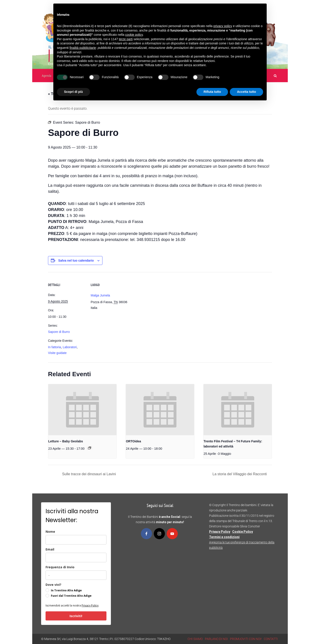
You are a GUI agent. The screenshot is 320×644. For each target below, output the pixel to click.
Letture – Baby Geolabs (66, 441)
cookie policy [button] (134, 35)
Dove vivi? (53, 585)
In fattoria (54, 347)
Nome (50, 532)
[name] (76, 540)
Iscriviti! (76, 616)
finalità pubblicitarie (83, 48)
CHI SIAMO (195, 639)
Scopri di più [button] (73, 92)
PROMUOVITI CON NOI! (246, 639)
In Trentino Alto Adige (66, 590)
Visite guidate (57, 353)
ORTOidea (133, 441)
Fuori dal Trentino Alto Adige (71, 596)
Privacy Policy (90, 605)
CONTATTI (271, 639)
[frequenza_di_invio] (76, 575)
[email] (76, 558)
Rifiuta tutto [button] (212, 92)
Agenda (47, 76)
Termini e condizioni (224, 537)
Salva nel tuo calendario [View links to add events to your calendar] (76, 260)
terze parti (126, 39)
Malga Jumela (100, 295)
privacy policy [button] (223, 26)
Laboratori (70, 347)
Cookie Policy (243, 532)
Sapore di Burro (59, 332)
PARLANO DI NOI (216, 639)
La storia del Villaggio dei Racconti (240, 474)
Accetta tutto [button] (246, 92)
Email (50, 549)
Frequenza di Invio (60, 567)
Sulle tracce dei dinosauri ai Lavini (88, 474)
